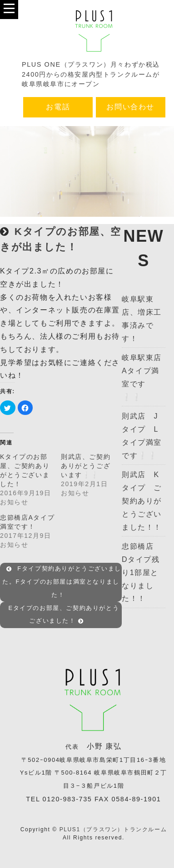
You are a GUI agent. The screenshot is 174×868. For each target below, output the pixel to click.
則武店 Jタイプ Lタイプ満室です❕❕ (142, 436)
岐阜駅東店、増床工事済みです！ (142, 319)
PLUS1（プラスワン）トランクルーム (113, 829)
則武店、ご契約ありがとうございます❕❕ (86, 466)
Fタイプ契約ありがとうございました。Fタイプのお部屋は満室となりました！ (62, 582)
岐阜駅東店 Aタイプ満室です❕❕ (144, 377)
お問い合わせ (130, 107)
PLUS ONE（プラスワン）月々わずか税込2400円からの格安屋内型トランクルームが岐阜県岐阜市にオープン (91, 74)
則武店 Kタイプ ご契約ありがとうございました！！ (142, 501)
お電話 (58, 107)
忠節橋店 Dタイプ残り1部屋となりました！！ (142, 572)
